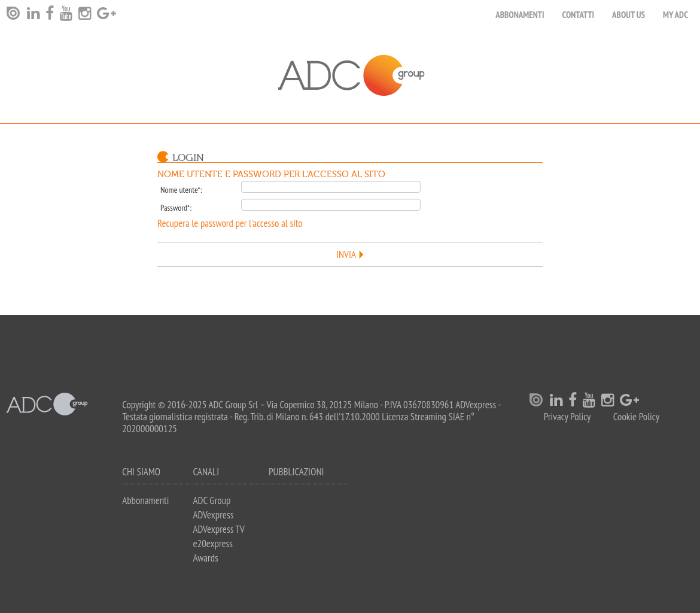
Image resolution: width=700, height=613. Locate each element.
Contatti (579, 15)
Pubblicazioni (296, 472)
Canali (206, 472)
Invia (346, 254)
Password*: (176, 208)
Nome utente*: (181, 190)
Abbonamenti (520, 15)
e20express (213, 544)
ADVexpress (213, 515)
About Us (629, 15)
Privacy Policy (567, 417)
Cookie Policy (636, 417)
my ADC (675, 15)
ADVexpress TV (218, 529)
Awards (205, 558)
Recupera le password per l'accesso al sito (230, 223)
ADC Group (211, 500)
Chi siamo (141, 472)
